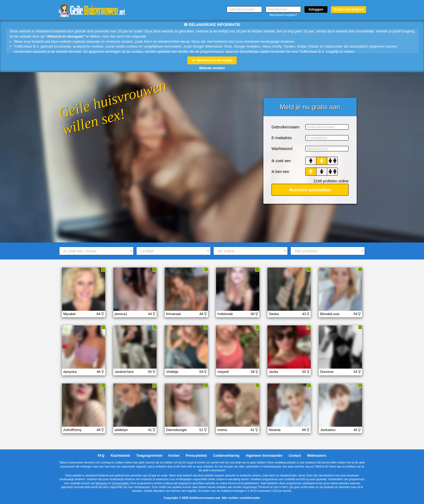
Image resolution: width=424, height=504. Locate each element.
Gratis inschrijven (349, 9)
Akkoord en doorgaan (212, 60)
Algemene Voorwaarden (264, 456)
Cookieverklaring (226, 456)
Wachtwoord (282, 149)
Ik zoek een (281, 161)
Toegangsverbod (149, 456)
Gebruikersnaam (286, 127)
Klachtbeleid (120, 456)
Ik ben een (280, 172)
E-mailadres (282, 138)
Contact (295, 456)
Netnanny (102, 483)
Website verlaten (212, 68)
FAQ (101, 456)
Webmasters (317, 456)
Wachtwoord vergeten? (283, 15)
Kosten (174, 456)
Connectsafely (120, 483)
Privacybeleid (196, 456)
